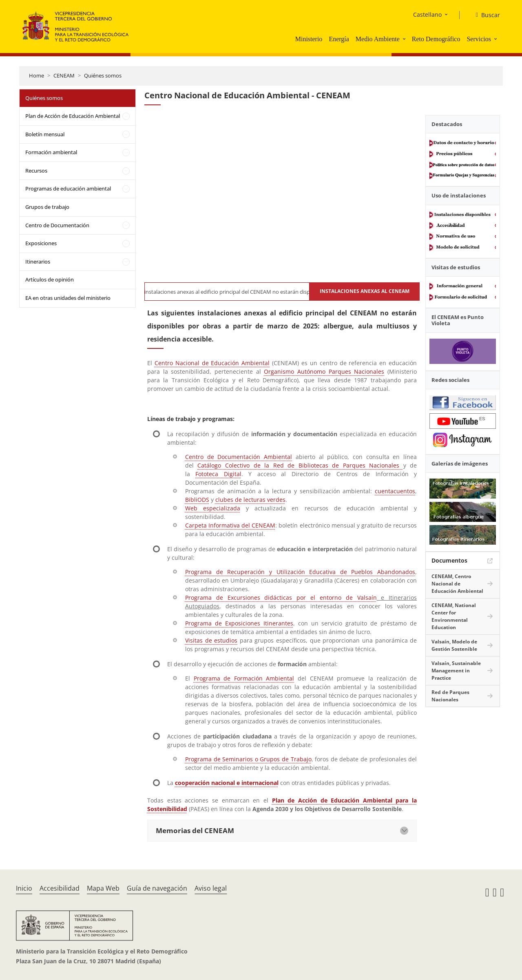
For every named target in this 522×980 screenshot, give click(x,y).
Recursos (36, 171)
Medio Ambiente (378, 39)
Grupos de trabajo (47, 207)
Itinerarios (38, 262)
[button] (405, 39)
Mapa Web (103, 888)
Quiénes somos (103, 75)
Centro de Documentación (57, 225)
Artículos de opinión (50, 279)
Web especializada (213, 508)
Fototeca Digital (218, 474)
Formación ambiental (51, 152)
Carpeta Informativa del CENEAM (230, 525)
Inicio (24, 888)
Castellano (427, 14)
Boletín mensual (45, 134)
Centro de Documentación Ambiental (239, 457)
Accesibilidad (60, 888)
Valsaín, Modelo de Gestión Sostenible (454, 645)
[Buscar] (485, 15)
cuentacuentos (395, 491)
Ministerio (309, 39)
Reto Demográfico (436, 39)
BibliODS (197, 500)
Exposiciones (41, 243)
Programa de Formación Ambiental (244, 678)
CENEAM (64, 75)
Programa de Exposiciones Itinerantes (239, 623)
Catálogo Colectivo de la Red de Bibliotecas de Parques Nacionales (300, 465)
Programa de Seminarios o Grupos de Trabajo (248, 759)
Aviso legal (211, 888)
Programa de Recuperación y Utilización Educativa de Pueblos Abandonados (300, 572)
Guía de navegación (157, 888)
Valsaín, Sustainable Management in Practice (456, 671)
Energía (339, 39)
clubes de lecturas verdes (250, 500)
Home (36, 75)
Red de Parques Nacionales (450, 696)
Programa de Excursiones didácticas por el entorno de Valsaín (281, 598)
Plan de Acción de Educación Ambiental (73, 116)
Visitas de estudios (211, 640)
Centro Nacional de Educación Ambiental (212, 363)
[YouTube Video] (282, 200)
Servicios (479, 39)
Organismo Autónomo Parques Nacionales (324, 371)
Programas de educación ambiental (68, 188)
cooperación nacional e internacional (227, 783)
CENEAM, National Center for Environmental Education (454, 616)
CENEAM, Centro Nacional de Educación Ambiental (457, 584)
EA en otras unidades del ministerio (68, 298)
